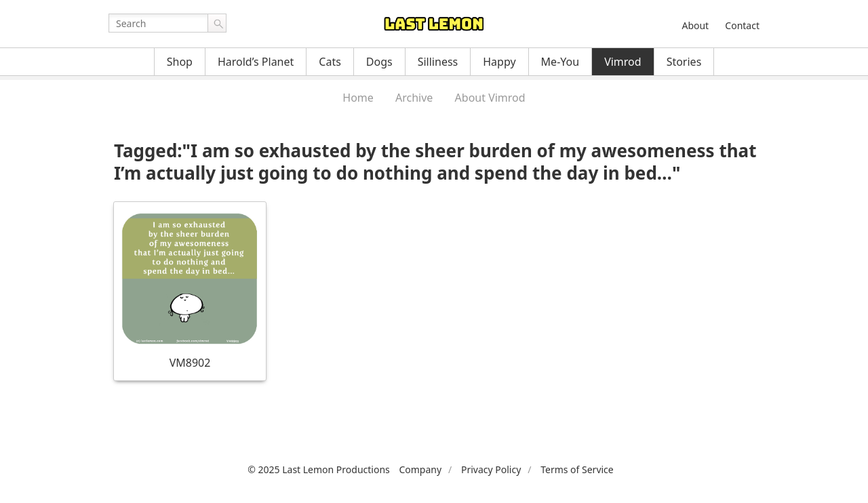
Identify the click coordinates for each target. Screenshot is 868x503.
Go (217, 23)
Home (358, 98)
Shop (180, 62)
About (695, 25)
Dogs (379, 62)
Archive (414, 98)
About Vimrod (490, 98)
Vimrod (623, 62)
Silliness (438, 62)
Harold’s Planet (256, 62)
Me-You (560, 62)
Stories (684, 62)
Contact (742, 25)
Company (420, 469)
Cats (330, 62)
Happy (499, 62)
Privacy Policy (491, 469)
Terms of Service (577, 469)
